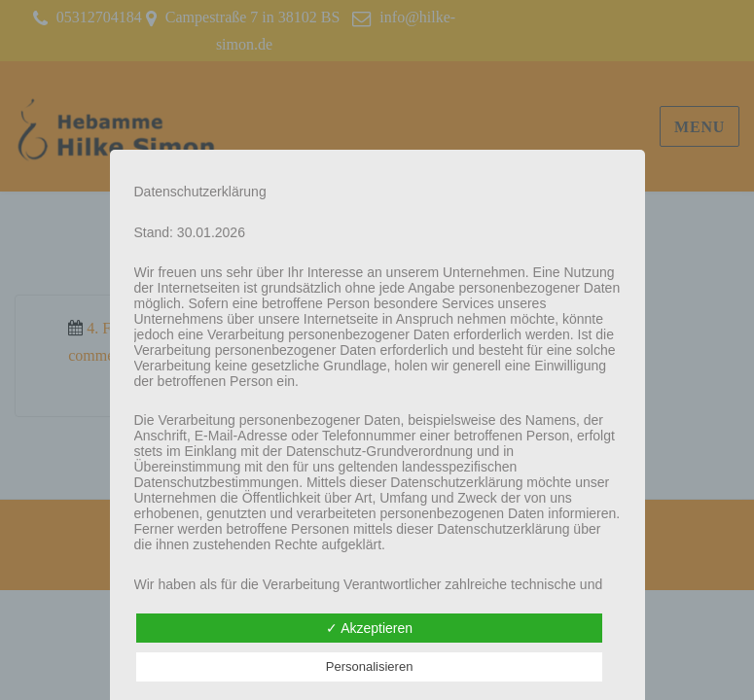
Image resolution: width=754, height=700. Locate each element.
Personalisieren (370, 666)
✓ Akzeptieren (369, 628)
